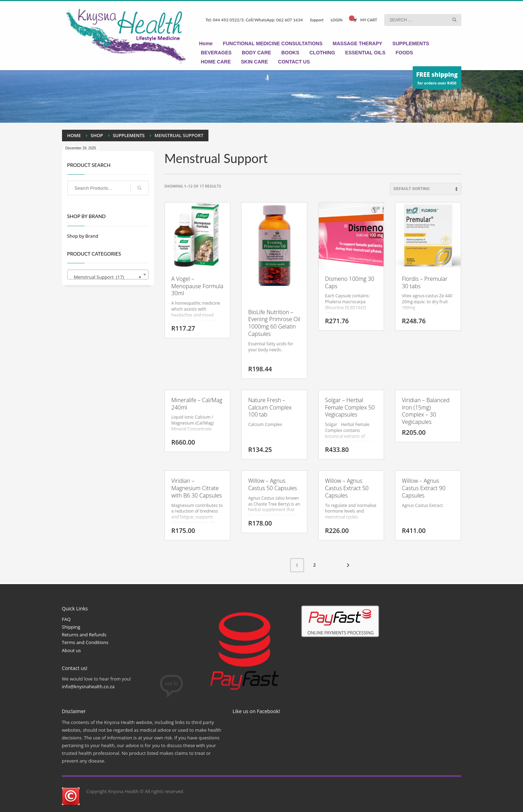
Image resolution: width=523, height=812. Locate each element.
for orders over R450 (437, 79)
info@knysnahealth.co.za (88, 686)
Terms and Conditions (85, 642)
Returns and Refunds (84, 635)
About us (71, 650)
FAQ (66, 619)
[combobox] (108, 275)
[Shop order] (426, 189)
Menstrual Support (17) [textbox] (106, 277)
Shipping (71, 627)
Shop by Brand (83, 236)
